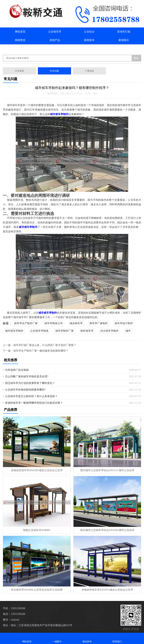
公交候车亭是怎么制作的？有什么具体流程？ (31, 396)
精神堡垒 (20, 40)
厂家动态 (89, 71)
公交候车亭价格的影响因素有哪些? (25, 390)
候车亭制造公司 (54, 323)
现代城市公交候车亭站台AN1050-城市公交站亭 (107, 530)
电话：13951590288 (14, 614)
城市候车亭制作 (14, 331)
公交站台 (89, 32)
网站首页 (20, 32)
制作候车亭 (87, 331)
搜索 (136, 58)
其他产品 (55, 40)
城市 (128, 331)
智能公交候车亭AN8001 (37, 530)
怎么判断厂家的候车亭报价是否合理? (27, 377)
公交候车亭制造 (39, 331)
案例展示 (124, 40)
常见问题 (54, 71)
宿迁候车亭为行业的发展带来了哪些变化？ (30, 383)
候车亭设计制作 (124, 323)
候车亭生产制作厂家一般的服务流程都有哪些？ (41, 351)
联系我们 (55, 49)
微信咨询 (87, 638)
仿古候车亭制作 (109, 331)
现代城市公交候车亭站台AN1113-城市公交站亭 (107, 470)
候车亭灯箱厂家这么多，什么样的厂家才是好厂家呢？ (45, 345)
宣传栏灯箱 (124, 32)
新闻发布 (89, 40)
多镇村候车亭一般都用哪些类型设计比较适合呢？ (34, 403)
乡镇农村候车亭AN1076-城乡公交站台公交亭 (107, 590)
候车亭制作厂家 (64, 331)
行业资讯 (19, 71)
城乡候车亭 (76, 323)
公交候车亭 (55, 32)
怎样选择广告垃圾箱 (17, 370)
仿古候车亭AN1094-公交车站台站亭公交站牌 (37, 590)
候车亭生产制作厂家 (26, 323)
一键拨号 (57, 638)
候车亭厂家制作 (99, 323)
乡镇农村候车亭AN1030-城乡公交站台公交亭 (37, 470)
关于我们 (20, 49)
